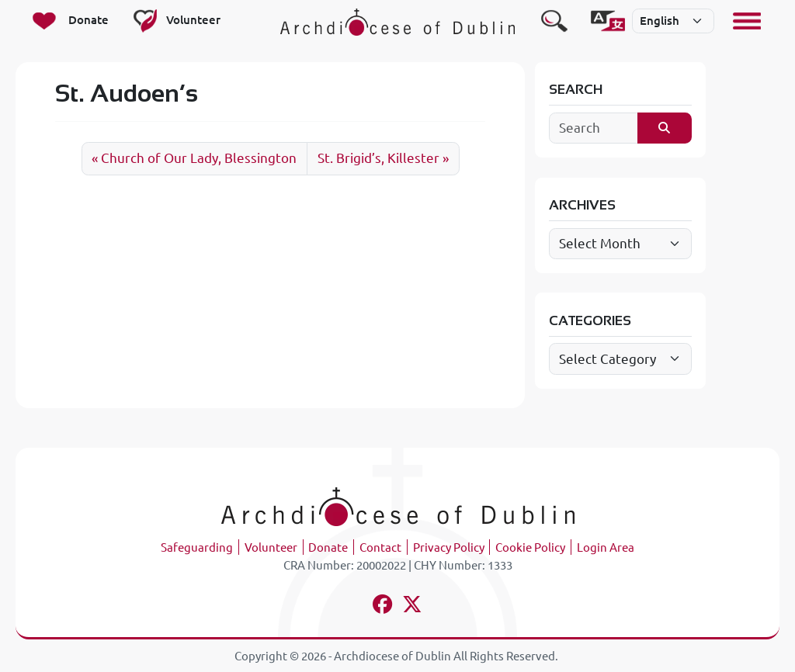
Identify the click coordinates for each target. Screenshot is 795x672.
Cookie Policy (530, 547)
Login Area (606, 547)
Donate (328, 547)
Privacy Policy (449, 547)
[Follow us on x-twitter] (413, 606)
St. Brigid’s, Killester (378, 158)
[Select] (673, 21)
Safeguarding (197, 547)
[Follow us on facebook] (383, 606)
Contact (380, 547)
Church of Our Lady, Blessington (199, 158)
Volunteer (271, 547)
